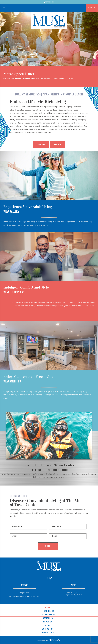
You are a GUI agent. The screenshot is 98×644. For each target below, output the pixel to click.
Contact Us (48, 629)
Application (48, 632)
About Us (48, 622)
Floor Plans (48, 611)
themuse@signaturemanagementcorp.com (25, 596)
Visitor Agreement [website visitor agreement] (42, 640)
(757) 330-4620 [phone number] (50, 2)
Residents (48, 618)
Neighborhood (48, 615)
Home (48, 608)
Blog (48, 625)
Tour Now (92, 7)
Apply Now (41, 144)
